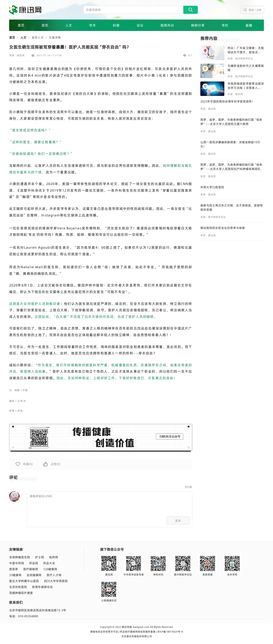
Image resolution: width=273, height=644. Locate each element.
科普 (116, 25)
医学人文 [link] (38, 38)
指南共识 (167, 25)
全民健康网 (34, 575)
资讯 (45, 25)
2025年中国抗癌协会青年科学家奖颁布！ (228, 101)
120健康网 (50, 569)
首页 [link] (12, 38)
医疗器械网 (31, 569)
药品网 (34, 563)
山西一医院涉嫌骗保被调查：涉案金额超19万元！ (230, 144)
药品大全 (49, 563)
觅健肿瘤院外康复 (21, 593)
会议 (140, 25)
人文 (69, 25)
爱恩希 (14, 569)
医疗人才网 (54, 575)
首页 (21, 25)
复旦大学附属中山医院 (24, 581)
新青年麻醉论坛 (42, 587)
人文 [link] (23, 38)
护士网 (40, 557)
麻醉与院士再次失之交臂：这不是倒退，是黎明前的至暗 (232, 208)
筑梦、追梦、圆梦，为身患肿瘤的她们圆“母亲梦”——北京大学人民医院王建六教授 (231, 122)
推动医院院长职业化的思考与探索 (223, 228)
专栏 (225, 25)
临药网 (54, 557)
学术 (92, 25)
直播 (249, 25)
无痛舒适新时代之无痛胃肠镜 (246, 68)
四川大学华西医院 (56, 581)
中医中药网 (17, 563)
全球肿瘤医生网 (20, 557)
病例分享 (198, 25)
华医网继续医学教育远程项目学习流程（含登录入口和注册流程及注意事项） (246, 86)
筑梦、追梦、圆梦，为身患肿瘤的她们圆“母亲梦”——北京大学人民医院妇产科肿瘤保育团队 (231, 167)
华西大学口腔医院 (212, 187)
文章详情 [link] (55, 38)
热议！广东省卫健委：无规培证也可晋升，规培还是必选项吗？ (246, 50)
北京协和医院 (18, 587)
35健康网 (15, 575)
